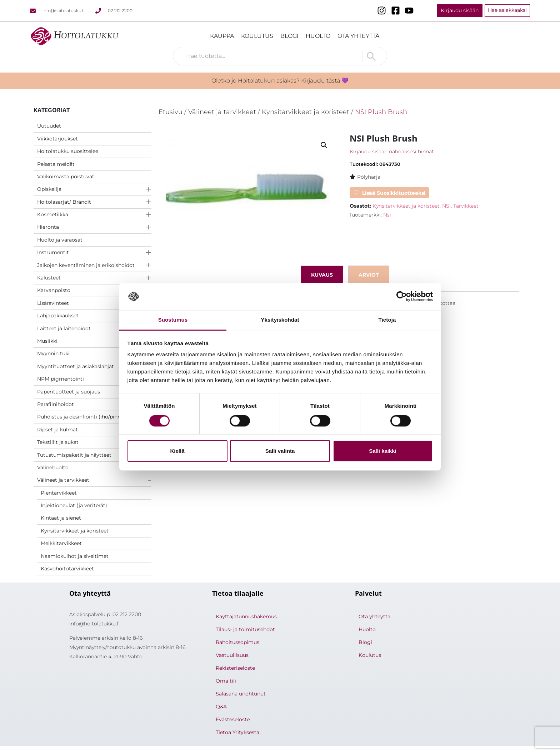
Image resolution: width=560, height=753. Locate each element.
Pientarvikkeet (59, 493)
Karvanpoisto (54, 290)
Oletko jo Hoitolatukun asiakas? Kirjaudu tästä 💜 (280, 81)
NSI (446, 206)
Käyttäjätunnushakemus (246, 616)
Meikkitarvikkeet (61, 543)
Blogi (289, 36)
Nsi (387, 215)
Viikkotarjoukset (57, 139)
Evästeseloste (233, 719)
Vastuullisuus (232, 655)
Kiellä (177, 451)
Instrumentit (53, 252)
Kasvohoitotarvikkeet (67, 569)
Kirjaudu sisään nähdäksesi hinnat (392, 152)
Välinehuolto (53, 467)
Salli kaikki (383, 451)
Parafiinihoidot (56, 404)
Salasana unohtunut (241, 694)
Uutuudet (49, 126)
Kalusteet (49, 278)
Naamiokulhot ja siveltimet (75, 556)
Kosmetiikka (53, 214)
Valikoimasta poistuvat (66, 177)
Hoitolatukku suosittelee (68, 151)
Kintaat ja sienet (61, 518)
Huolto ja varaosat (60, 240)
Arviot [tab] (369, 275)
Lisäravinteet (53, 303)
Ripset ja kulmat (57, 430)
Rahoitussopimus (237, 642)
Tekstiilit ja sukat (58, 442)
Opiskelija (49, 189)
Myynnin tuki (53, 353)
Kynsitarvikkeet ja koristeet (75, 531)
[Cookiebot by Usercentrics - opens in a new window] (402, 296)
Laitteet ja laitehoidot (64, 328)
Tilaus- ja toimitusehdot (245, 629)
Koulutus (257, 36)
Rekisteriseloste (235, 668)
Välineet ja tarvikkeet (63, 480)
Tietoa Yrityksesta (237, 732)
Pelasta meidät (56, 164)
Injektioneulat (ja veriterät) (74, 505)
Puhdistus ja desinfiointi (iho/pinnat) (82, 417)
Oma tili (226, 681)
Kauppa (222, 36)
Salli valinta (280, 451)
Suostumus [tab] (173, 320)
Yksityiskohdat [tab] (280, 320)
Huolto (318, 36)
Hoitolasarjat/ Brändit (64, 202)
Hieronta (48, 227)
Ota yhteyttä (358, 36)
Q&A (221, 707)
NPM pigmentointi (61, 379)
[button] (324, 145)
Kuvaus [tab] (322, 275)
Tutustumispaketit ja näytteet (74, 455)
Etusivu (171, 112)
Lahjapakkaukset (58, 316)
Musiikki (47, 341)
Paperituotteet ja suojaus (69, 392)
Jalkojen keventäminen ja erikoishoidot (86, 265)
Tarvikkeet (466, 206)
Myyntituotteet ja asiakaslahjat (76, 366)
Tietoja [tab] (387, 320)
